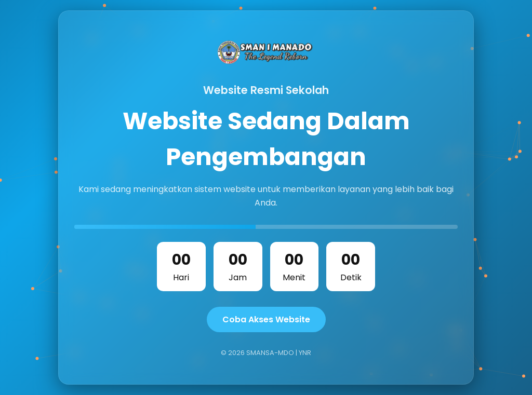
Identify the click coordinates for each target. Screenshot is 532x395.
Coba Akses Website (266, 319)
